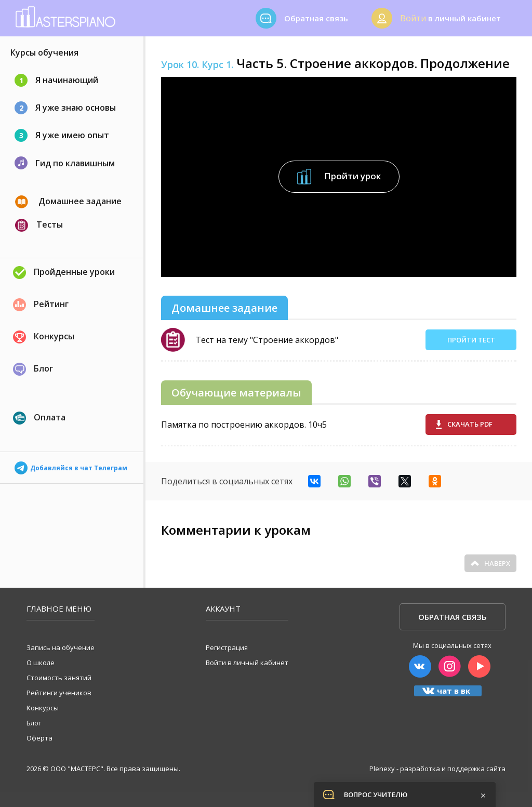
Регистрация (227, 647)
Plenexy (382, 769)
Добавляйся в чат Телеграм (71, 465)
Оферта (39, 738)
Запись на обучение (61, 647)
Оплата (39, 418)
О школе (41, 663)
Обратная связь (453, 617)
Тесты (39, 225)
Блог (33, 369)
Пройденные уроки (64, 273)
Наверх (490, 563)
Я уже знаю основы (65, 108)
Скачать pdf (464, 424)
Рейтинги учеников (59, 693)
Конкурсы (44, 337)
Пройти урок (339, 177)
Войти (413, 18)
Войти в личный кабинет (247, 663)
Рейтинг (41, 305)
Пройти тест (471, 340)
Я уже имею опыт (62, 135)
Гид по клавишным (65, 163)
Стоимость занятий (59, 678)
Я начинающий (56, 80)
